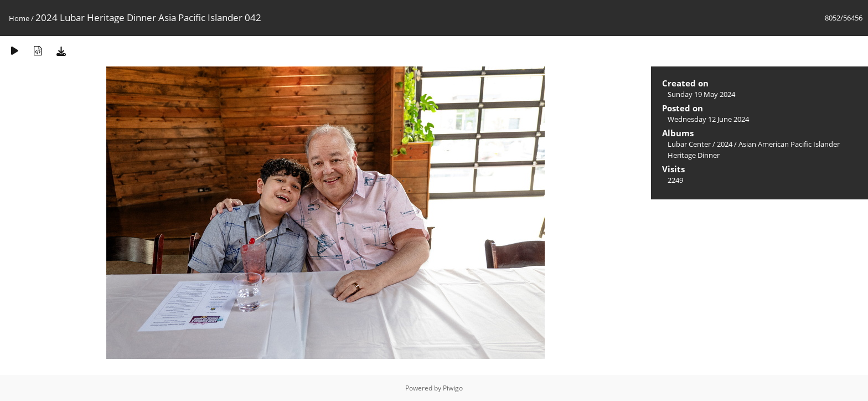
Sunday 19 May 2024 (701, 94)
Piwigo (453, 388)
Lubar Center (689, 144)
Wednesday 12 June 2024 (708, 119)
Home (19, 18)
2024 (725, 144)
